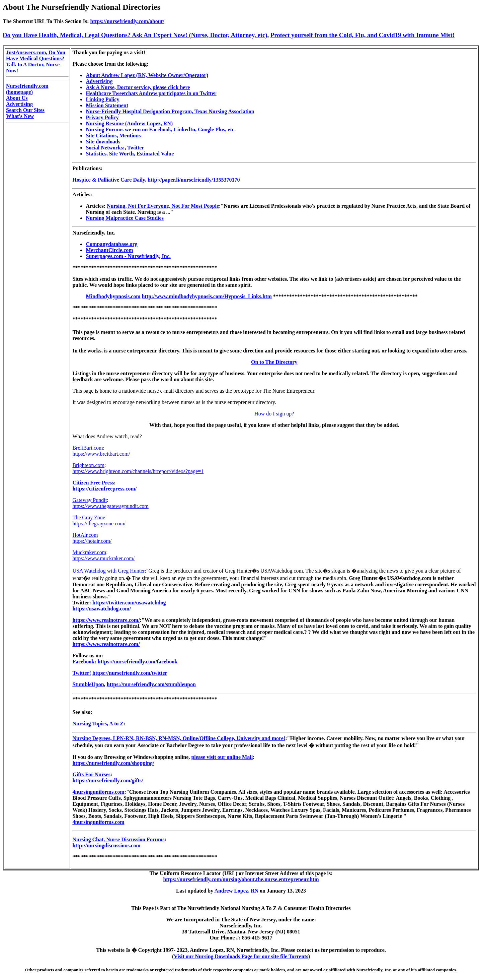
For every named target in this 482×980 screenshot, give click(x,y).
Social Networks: (105, 148)
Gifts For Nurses (91, 774)
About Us (17, 98)
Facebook (83, 662)
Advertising (19, 104)
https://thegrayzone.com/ (99, 524)
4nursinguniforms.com (98, 792)
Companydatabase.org (111, 244)
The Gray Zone (89, 517)
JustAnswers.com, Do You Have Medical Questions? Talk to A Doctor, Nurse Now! (36, 61)
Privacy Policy (102, 117)
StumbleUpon (88, 684)
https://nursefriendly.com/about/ (127, 21)
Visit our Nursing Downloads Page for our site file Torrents (241, 956)
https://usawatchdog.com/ (102, 609)
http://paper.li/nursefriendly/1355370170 (194, 180)
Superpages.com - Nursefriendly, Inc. (128, 256)
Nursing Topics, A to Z (98, 724)
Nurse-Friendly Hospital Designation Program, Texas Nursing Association (170, 111)
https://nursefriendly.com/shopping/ (113, 763)
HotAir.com (85, 535)
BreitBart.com (88, 448)
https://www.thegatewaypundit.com (110, 506)
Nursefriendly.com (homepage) (27, 89)
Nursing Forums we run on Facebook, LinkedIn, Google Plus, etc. (161, 129)
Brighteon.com (88, 465)
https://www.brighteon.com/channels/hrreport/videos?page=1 (138, 471)
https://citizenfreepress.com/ (104, 489)
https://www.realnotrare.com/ (106, 620)
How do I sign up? (274, 414)
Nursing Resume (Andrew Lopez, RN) (129, 123)
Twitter (136, 148)
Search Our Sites (25, 110)
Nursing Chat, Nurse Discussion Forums (118, 839)
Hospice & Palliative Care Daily (109, 180)
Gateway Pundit (90, 500)
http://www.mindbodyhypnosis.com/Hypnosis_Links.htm (207, 296)
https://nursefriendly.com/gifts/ (108, 780)
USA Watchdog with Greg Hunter (108, 571)
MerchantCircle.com (109, 250)
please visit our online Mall (222, 757)
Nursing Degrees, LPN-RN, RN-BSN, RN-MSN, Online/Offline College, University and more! (179, 738)
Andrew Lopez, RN (236, 891)
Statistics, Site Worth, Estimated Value (130, 154)
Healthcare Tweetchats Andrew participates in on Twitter (151, 93)
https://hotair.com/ (92, 541)
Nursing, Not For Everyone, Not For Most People (163, 206)
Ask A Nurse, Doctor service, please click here (138, 87)
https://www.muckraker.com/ (103, 558)
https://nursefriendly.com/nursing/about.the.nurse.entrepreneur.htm (241, 879)
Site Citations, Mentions (113, 136)
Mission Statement (107, 105)
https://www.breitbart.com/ (101, 454)
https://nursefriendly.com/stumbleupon (151, 684)
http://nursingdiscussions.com (106, 845)
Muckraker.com (89, 552)
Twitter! (82, 673)
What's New (20, 116)
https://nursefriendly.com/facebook (138, 662)
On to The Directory (274, 362)
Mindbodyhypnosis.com (113, 296)
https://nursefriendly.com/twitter (130, 673)
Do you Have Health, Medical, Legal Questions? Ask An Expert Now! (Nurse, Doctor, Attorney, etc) (135, 35)
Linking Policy (102, 99)
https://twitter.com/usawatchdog (129, 603)
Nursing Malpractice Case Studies (125, 218)
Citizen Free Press (93, 483)
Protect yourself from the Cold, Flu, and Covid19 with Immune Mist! (363, 35)
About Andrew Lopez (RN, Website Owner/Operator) (147, 75)
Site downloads (103, 142)
